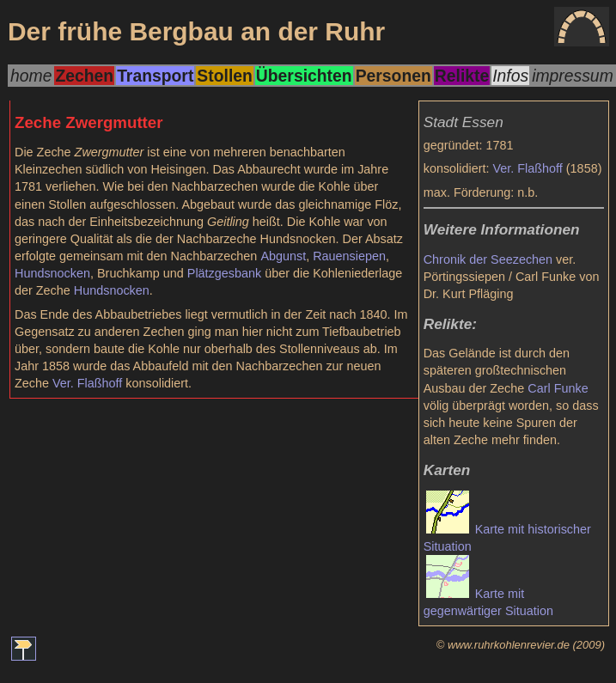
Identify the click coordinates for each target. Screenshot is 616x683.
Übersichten (304, 76)
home (31, 76)
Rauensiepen (349, 256)
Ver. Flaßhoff (528, 168)
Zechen (84, 76)
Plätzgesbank (224, 273)
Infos (510, 76)
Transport (155, 76)
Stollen (224, 76)
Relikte (462, 76)
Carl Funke (558, 388)
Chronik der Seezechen (488, 259)
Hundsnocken (52, 273)
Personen (393, 76)
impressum (573, 76)
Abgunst (283, 256)
